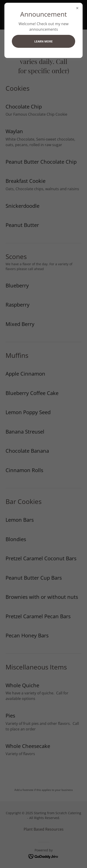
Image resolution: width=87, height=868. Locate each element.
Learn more (43, 41)
